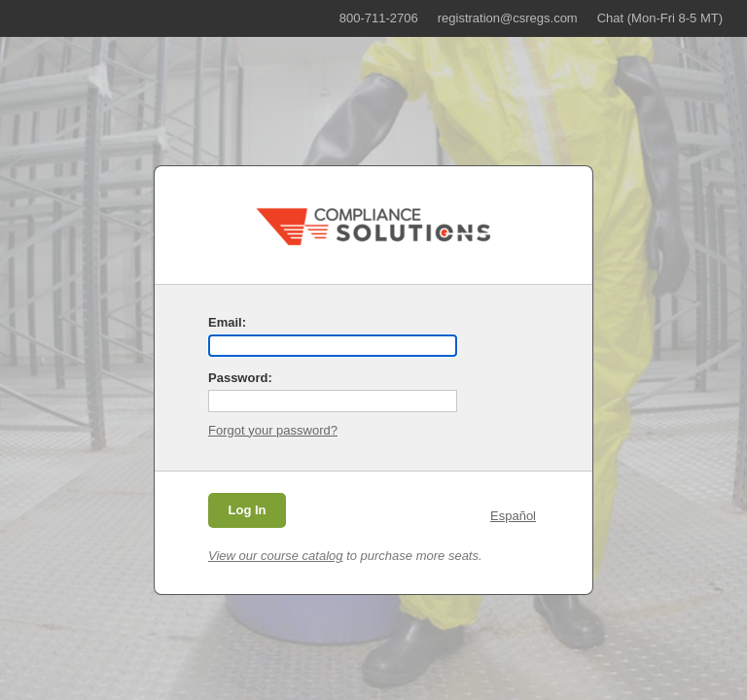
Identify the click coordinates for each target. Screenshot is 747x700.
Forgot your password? (273, 430)
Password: (240, 378)
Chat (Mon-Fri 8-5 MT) (660, 18)
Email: (227, 322)
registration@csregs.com (508, 18)
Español (513, 516)
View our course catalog (276, 556)
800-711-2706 (379, 18)
